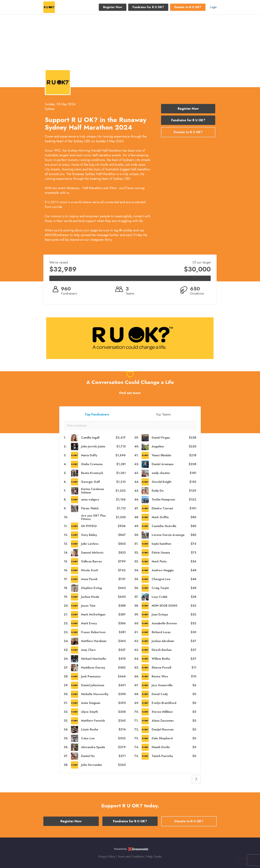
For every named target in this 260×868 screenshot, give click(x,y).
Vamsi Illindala (161, 455)
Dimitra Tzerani (162, 508)
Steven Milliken (162, 712)
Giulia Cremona (92, 464)
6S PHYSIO (89, 526)
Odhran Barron (91, 561)
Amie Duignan (91, 703)
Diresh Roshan (162, 650)
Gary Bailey (89, 535)
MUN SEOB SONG (165, 606)
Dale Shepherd (162, 738)
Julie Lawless (90, 544)
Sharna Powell (161, 668)
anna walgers (90, 500)
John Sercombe (92, 765)
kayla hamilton (161, 544)
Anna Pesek (89, 579)
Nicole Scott (90, 570)
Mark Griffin (160, 517)
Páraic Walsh (90, 508)
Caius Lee (88, 738)
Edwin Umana (161, 553)
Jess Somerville (162, 685)
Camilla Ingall (90, 438)
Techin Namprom (163, 500)
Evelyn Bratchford (164, 703)
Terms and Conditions (131, 857)
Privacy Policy (107, 857)
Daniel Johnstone (93, 685)
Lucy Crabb (160, 597)
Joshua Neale (90, 597)
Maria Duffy (89, 455)
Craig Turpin (160, 588)
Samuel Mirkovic (92, 553)
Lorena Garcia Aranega (168, 535)
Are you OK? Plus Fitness (93, 517)
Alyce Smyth (89, 712)
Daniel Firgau (161, 438)
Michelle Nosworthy (95, 694)
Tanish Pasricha (162, 756)
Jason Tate (88, 606)
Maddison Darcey (93, 668)
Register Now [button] (113, 7)
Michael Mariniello (94, 659)
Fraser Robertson (93, 632)
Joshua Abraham (163, 641)
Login (213, 7)
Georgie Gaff (91, 482)
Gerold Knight (162, 482)
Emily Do (158, 491)
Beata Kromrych (92, 473)
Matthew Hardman (94, 641)
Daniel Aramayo (163, 464)
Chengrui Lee (161, 579)
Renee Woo (160, 676)
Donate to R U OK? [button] (188, 7)
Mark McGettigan (93, 614)
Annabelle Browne (164, 623)
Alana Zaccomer (163, 721)
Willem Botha (161, 659)
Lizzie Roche (90, 729)
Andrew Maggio (163, 570)
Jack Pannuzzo (91, 676)
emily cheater (161, 473)
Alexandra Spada (93, 747)
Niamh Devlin (161, 747)
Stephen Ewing (91, 588)
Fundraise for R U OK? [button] (148, 7)
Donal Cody (160, 694)
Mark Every (89, 623)
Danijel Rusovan (163, 729)
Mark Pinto (159, 561)
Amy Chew (88, 650)
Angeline (158, 446)
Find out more (130, 393)
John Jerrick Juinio (93, 446)
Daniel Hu (88, 756)
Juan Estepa (160, 614)
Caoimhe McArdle (164, 526)
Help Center (154, 857)
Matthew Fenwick (93, 721)
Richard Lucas (161, 632)
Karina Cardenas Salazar (93, 491)
